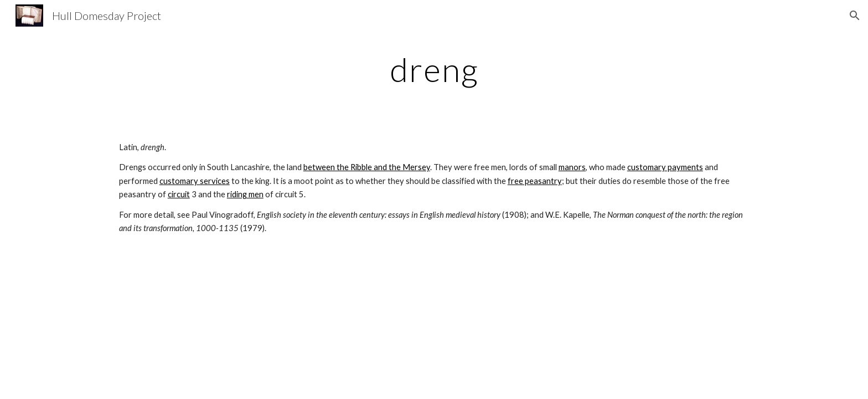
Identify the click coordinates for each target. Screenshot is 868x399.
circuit (179, 194)
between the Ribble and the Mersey (367, 167)
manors (572, 167)
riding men (245, 194)
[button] (855, 16)
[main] (434, 69)
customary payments (665, 167)
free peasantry (535, 181)
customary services (195, 181)
